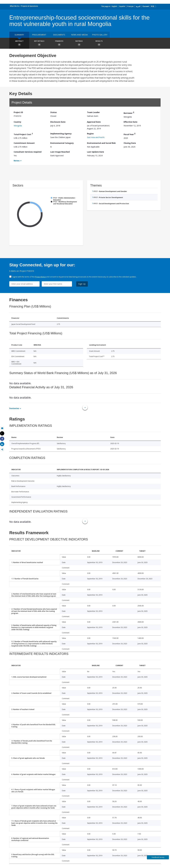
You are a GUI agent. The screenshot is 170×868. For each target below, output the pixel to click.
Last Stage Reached (60, 152)
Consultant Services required (28, 152)
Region (90, 134)
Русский (146, 6)
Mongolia (18, 126)
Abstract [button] (19, 44)
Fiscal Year (129, 134)
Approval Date (94, 122)
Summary (19, 35)
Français (130, 6)
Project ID (18, 112)
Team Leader (93, 112)
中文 (153, 6)
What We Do (15, 6)
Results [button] (99, 44)
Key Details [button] (39, 44)
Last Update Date (95, 152)
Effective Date (130, 122)
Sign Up (82, 284)
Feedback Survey (158, 857)
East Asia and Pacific (96, 137)
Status (54, 112)
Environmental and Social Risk (101, 143)
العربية (138, 6)
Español (122, 6)
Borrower (129, 113)
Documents (59, 35)
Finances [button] (59, 44)
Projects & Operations (30, 6)
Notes (17, 161)
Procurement (39, 35)
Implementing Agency (61, 134)
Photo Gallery (100, 35)
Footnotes (14, 408)
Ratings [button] (79, 44)
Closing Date (130, 143)
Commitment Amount (24, 143)
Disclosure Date (58, 122)
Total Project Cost (23, 134)
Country (17, 122)
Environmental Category (62, 143)
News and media (79, 35)
